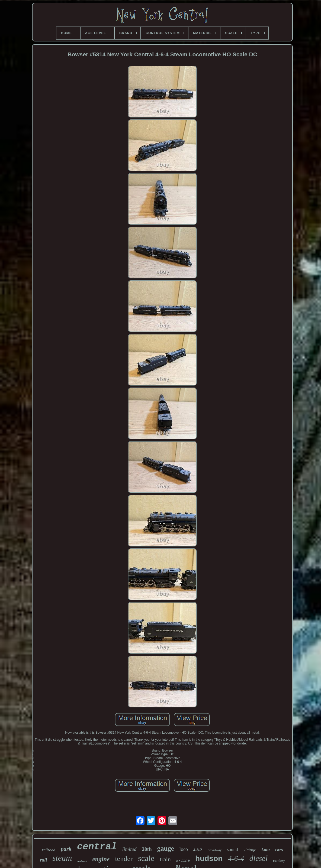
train (165, 859)
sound (232, 849)
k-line (183, 861)
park (66, 849)
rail (43, 860)
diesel (259, 858)
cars (279, 850)
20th (147, 849)
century (279, 861)
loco (184, 849)
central (97, 847)
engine (101, 859)
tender (124, 859)
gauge (166, 848)
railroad (49, 850)
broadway (214, 850)
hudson (209, 858)
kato (266, 849)
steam (62, 858)
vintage (250, 850)
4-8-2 (198, 850)
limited (129, 849)
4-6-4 (236, 859)
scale (146, 858)
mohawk (82, 861)
